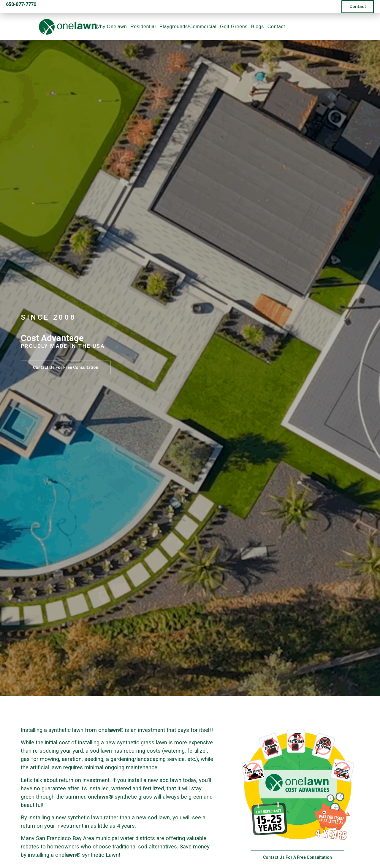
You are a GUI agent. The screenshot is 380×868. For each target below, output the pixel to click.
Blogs (258, 27)
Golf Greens (234, 27)
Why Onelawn (111, 27)
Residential (143, 27)
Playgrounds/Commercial (188, 27)
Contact (276, 27)
